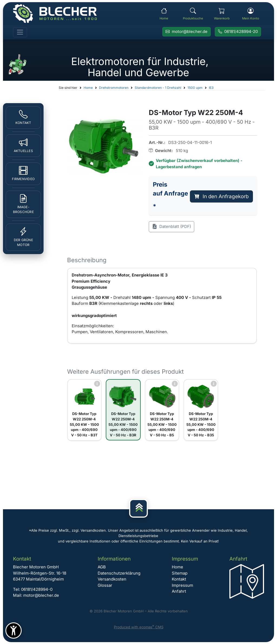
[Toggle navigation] (20, 32)
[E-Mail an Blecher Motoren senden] (187, 32)
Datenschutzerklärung (119, 573)
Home (88, 88)
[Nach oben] (139, 508)
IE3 (211, 88)
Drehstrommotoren (114, 88)
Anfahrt (179, 591)
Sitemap (180, 573)
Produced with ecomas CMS (139, 627)
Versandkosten (112, 579)
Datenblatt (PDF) (172, 227)
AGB (102, 567)
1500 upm (195, 88)
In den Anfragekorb (222, 196)
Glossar (105, 585)
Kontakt (179, 579)
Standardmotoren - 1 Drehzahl (158, 88)
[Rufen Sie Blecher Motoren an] (238, 32)
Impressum (182, 585)
